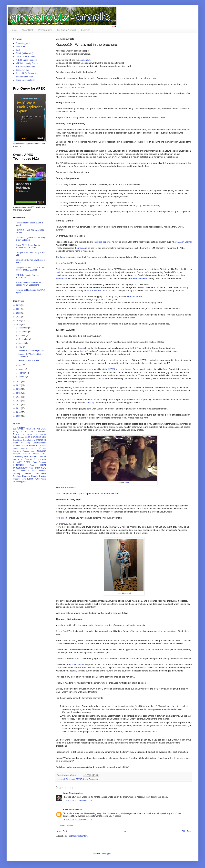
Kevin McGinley (70, 810)
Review (37, 468)
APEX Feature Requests (26, 60)
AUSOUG (41, 429)
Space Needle (77, 665)
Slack (18, 50)
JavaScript (41, 451)
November (23, 332)
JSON (33, 451)
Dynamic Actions (21, 446)
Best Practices (27, 434)
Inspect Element (38, 448)
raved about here (133, 297)
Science (42, 471)
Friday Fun (34, 446)
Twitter (37, 479)
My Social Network (67, 30)
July (21, 347)
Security (17, 473)
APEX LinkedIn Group (25, 67)
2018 (19, 382)
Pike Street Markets (96, 290)
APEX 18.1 (31, 429)
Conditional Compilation (23, 440)
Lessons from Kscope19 (29, 360)
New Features (31, 457)
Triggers (16, 479)
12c (15, 429)
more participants (76, 381)
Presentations (45, 30)
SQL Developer (21, 471)
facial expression (68, 257)
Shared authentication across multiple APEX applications (28, 284)
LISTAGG (26, 454)
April (21, 365)
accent (128, 593)
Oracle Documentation (25, 80)
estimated (170, 709)
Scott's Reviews (22, 70)
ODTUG (79, 779)
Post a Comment (67, 826)
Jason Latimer (185, 242)
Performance (19, 465)
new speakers (154, 709)
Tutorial (30, 479)
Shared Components (35, 473)
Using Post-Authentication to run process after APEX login (30, 269)
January (22, 377)
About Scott (27, 30)
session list (85, 60)
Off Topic (18, 460)
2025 (19, 305)
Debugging (25, 443)
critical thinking (103, 242)
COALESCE (36, 437)
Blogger (108, 853)
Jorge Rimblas (70, 793)
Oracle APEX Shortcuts (26, 57)
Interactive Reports (21, 451)
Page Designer (39, 462)
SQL (44, 468)
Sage (34, 471)
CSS (44, 437)
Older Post (186, 831)
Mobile (36, 454)
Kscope (72, 779)
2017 (19, 385)
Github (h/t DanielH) (24, 53)
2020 (19, 321)
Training (42, 476)
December (23, 328)
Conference (40, 440)
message (83, 248)
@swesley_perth (23, 43)
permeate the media (138, 278)
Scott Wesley (71, 775)
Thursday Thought (30, 476)
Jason (127, 483)
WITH (15, 482)
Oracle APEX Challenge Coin (31, 350)
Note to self (61, 518)
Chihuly (124, 668)
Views (44, 479)
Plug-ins (42, 465)
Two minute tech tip (78, 351)
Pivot (32, 465)
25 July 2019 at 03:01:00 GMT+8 (77, 820)
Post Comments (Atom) (78, 836)
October (22, 335)
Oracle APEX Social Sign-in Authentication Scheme (28, 246)
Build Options (19, 437)
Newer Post (62, 831)
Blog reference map (24, 77)
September (24, 339)
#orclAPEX (20, 47)
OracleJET (17, 462)
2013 (19, 401)
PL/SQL (27, 462)
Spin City (90, 403)
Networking (18, 457)
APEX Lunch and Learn (119, 369)
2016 (19, 389)
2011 (19, 408)
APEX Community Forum (27, 63)
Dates (16, 443)
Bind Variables (40, 434)
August (22, 343)
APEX (66, 779)
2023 (19, 313)
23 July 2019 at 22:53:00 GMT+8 (77, 801)
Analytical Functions (23, 432)
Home (14, 30)
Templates (17, 476)
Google (43, 446)
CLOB (28, 437)
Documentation (39, 443)
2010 (19, 412)
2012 (19, 405)
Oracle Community (90, 779)
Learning (86, 30)
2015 (19, 393)
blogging (22, 482)
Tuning (23, 479)
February (23, 373)
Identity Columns (20, 448)
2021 (19, 317)
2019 (19, 324)
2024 (19, 309)
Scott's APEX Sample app (27, 73)
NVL (44, 454)
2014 (19, 397)
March (22, 369)
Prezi (31, 468)
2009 (19, 416)
